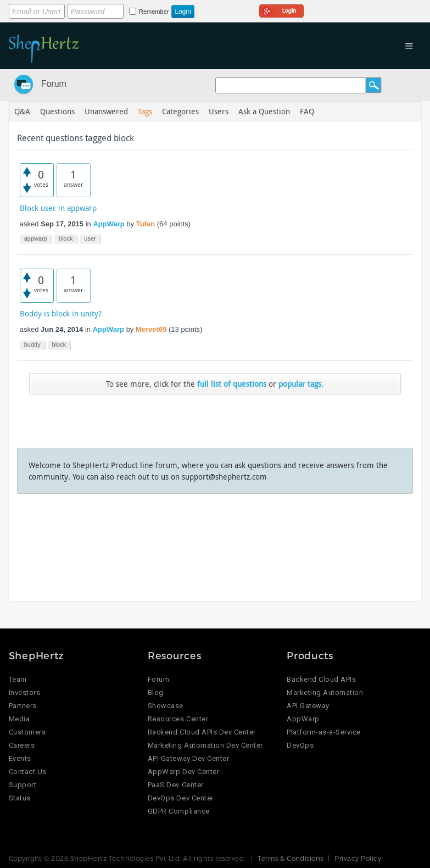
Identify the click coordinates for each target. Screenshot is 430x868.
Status (20, 798)
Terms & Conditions (291, 858)
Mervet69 (151, 329)
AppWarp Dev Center (183, 772)
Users (219, 111)
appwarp (36, 238)
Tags (145, 111)
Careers (22, 745)
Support (23, 785)
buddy (32, 344)
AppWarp (108, 224)
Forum (54, 84)
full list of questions (232, 384)
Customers (27, 732)
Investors (25, 692)
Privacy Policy (358, 858)
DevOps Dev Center (181, 798)
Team (18, 679)
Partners (23, 706)
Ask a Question (264, 111)
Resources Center (178, 719)
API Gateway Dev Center (188, 758)
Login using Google (281, 9)
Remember (154, 12)
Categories (180, 111)
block (66, 238)
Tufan (146, 224)
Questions (57, 111)
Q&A (22, 111)
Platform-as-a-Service (324, 732)
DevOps (300, 745)
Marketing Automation (325, 692)
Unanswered (106, 111)
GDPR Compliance (179, 811)
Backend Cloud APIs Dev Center (202, 732)
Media (19, 719)
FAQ (307, 111)
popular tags (300, 384)
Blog (156, 692)
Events (20, 758)
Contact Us (28, 772)
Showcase (166, 706)
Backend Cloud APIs (321, 679)
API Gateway (308, 706)
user (90, 238)
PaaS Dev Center (176, 785)
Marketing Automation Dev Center (205, 745)
